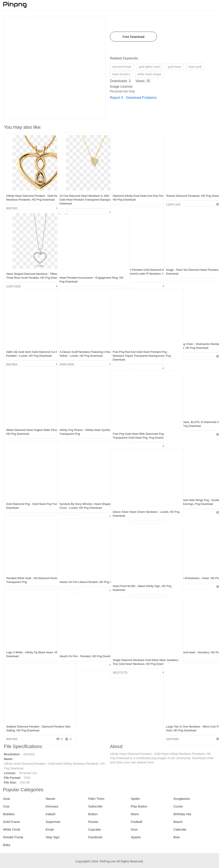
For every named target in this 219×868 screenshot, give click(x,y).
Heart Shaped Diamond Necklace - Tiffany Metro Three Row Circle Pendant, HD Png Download (28, 268)
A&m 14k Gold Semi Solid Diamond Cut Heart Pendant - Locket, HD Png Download (29, 347)
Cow (6, 806)
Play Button (139, 806)
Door (134, 829)
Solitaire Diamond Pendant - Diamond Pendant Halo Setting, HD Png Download (30, 721)
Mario (135, 814)
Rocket (93, 822)
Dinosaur (52, 806)
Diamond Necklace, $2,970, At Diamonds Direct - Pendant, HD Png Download (188, 417)
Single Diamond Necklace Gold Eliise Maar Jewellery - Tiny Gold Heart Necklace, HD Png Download (136, 655)
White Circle (12, 829)
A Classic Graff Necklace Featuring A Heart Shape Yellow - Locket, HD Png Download (83, 347)
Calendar (180, 829)
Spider (135, 799)
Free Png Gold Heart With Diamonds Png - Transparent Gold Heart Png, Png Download (135, 428)
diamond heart (122, 67)
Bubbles (9, 814)
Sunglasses (182, 799)
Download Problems (141, 98)
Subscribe (95, 806)
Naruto (50, 799)
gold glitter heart (149, 67)
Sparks (136, 837)
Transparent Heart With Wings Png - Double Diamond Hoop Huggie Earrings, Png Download (188, 495)
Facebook (95, 837)
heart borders (121, 74)
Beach (178, 822)
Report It (116, 98)
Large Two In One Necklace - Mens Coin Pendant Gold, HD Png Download (188, 721)
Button (93, 814)
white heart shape (149, 74)
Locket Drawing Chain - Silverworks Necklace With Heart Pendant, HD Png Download (188, 339)
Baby (7, 845)
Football (137, 822)
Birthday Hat (182, 814)
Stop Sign (53, 837)
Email (50, 829)
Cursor (178, 806)
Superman (53, 822)
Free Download (133, 37)
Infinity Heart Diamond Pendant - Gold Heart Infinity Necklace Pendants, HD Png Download (30, 190)
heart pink (195, 67)
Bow (177, 837)
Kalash (50, 814)
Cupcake (94, 829)
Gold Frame (11, 822)
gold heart (174, 67)
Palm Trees (96, 799)
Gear (7, 799)
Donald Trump (13, 837)
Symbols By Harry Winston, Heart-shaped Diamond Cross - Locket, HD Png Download (82, 499)
